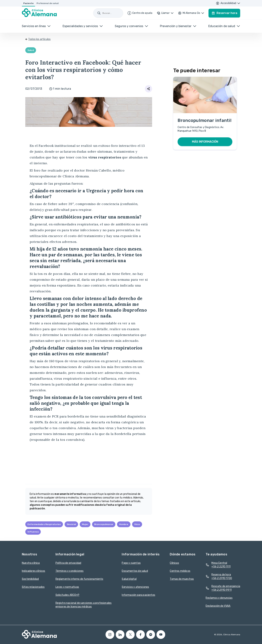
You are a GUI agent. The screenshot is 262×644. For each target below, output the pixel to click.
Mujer (85, 524)
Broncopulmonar (104, 524)
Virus (137, 524)
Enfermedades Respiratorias (44, 524)
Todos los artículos (39, 39)
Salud (31, 50)
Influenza (33, 532)
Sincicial (71, 524)
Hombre (124, 524)
